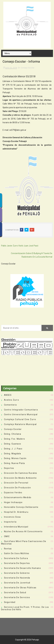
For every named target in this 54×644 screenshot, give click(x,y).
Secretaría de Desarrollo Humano (23, 568)
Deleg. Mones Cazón (15, 458)
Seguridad (10, 602)
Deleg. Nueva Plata (14, 463)
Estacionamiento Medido (18, 497)
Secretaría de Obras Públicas (20, 588)
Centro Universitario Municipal (21, 414)
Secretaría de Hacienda (17, 578)
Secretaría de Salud (15, 592)
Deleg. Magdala (13, 454)
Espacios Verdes (13, 493)
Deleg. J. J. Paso (13, 449)
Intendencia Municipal (16, 527)
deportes (9, 468)
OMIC (7, 536)
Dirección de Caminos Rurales (21, 473)
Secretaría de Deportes (17, 563)
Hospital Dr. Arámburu (16, 512)
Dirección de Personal (16, 483)
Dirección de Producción (17, 488)
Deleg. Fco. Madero (15, 439)
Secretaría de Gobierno (17, 573)
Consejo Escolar (28, 68)
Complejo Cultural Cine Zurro (20, 419)
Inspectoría (10, 522)
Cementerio (11, 405)
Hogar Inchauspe (13, 502)
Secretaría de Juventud (17, 583)
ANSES (8, 395)
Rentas (8, 549)
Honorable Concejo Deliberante (21, 507)
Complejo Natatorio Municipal (20, 424)
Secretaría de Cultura (16, 558)
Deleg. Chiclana (13, 434)
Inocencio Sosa (12, 517)
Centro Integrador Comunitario (21, 410)
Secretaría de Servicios (17, 597)
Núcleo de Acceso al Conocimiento (23, 531)
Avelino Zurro (12, 400)
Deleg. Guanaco (13, 444)
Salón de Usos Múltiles (17, 553)
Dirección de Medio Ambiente (20, 478)
